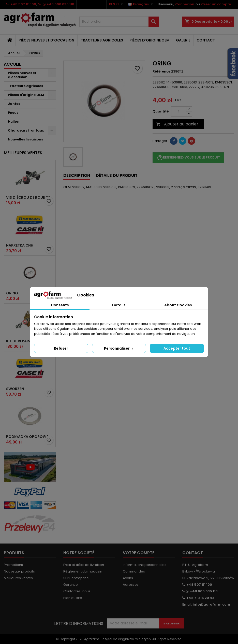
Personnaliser (119, 348)
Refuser (61, 348)
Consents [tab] (60, 305)
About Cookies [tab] (178, 305)
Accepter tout (177, 348)
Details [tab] (119, 305)
